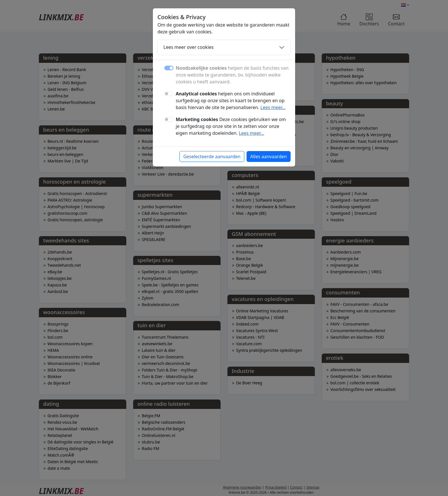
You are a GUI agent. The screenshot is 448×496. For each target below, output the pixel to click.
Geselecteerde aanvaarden (212, 156)
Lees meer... (273, 107)
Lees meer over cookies (189, 47)
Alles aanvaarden (269, 156)
